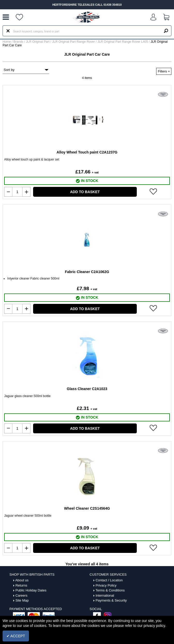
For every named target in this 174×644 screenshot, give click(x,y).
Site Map (22, 600)
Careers (21, 595)
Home (7, 42)
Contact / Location (109, 580)
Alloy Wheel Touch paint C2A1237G (87, 152)
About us (22, 580)
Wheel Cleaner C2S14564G (87, 508)
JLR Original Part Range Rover (74, 42)
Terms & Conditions (110, 590)
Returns (21, 585)
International (105, 595)
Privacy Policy (106, 585)
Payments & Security (111, 600)
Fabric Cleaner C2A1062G (87, 272)
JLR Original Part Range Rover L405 (123, 42)
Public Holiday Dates (31, 590)
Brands (18, 42)
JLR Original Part (38, 42)
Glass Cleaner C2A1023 (87, 389)
